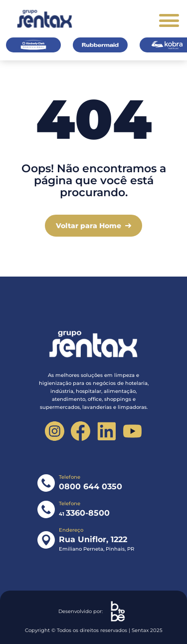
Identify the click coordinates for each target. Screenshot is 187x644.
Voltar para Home (89, 226)
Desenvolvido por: (94, 611)
